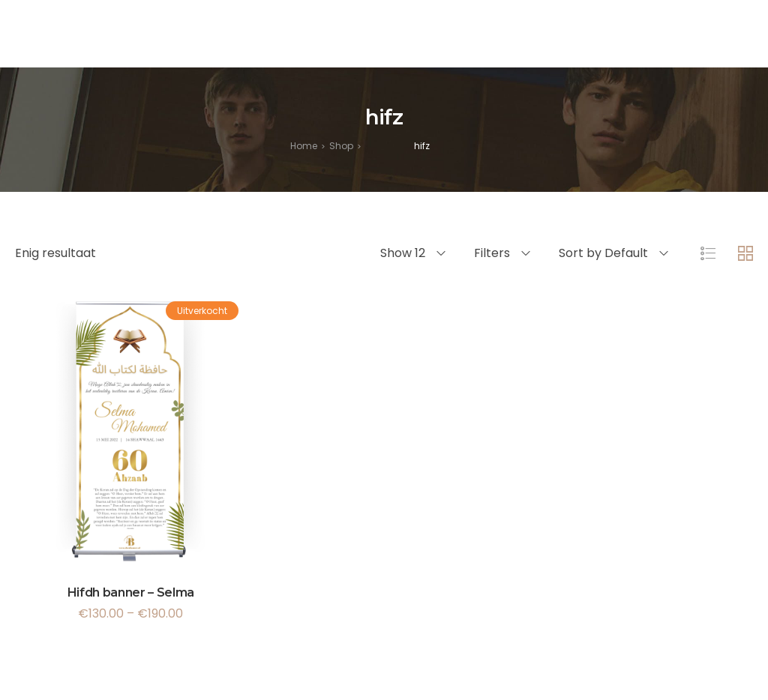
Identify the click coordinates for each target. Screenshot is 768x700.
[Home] (304, 146)
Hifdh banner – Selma (131, 592)
